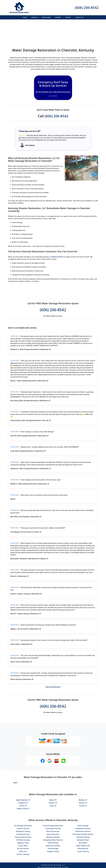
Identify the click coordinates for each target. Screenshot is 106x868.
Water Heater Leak (83, 825)
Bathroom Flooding (53, 825)
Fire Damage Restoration (23, 805)
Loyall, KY (53, 785)
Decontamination (53, 813)
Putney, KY (83, 785)
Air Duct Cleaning (23, 833)
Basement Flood (83, 819)
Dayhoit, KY (53, 782)
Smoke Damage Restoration (53, 805)
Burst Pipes (83, 822)
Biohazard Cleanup (53, 816)
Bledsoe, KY (83, 779)
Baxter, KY (53, 779)
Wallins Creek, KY (23, 788)
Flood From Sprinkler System (83, 813)
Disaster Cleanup (23, 808)
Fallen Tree (23, 831)
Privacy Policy (45, 860)
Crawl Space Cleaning (53, 808)
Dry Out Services (23, 828)
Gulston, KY (83, 782)
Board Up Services (53, 811)
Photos (68, 17)
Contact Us (79, 17)
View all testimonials (53, 666)
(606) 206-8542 (87, 8)
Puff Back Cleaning (23, 819)
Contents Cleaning (83, 816)
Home (25, 17)
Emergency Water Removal (53, 819)
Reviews (58, 17)
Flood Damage (53, 828)
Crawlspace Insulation (83, 808)
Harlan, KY (23, 785)
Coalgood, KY (23, 782)
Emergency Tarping (23, 811)
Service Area (46, 17)
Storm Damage (83, 805)
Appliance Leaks (23, 822)
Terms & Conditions (59, 860)
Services (35, 18)
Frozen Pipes (23, 825)
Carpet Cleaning (83, 831)
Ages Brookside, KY (23, 779)
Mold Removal (83, 828)
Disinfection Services (83, 811)
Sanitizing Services (23, 813)
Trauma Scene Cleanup (23, 816)
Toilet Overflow (53, 822)
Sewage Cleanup (53, 831)
